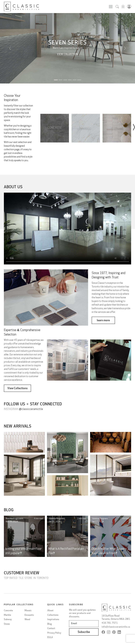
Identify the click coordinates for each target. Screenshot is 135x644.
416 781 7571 (110, 623)
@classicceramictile (31, 409)
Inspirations (53, 619)
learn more (103, 321)
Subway (8, 619)
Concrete (8, 610)
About (50, 610)
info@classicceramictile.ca (116, 627)
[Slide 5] (74, 80)
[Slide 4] (70, 80)
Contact (51, 628)
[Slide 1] (56, 80)
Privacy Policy (54, 633)
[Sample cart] (123, 7)
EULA (50, 637)
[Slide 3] (65, 80)
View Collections (17, 388)
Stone (7, 624)
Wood (27, 619)
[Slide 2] (61, 80)
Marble (7, 615)
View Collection (67, 54)
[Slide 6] (79, 80)
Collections (53, 615)
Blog (50, 624)
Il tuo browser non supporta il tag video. (67, 230)
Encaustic (29, 615)
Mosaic (28, 610)
